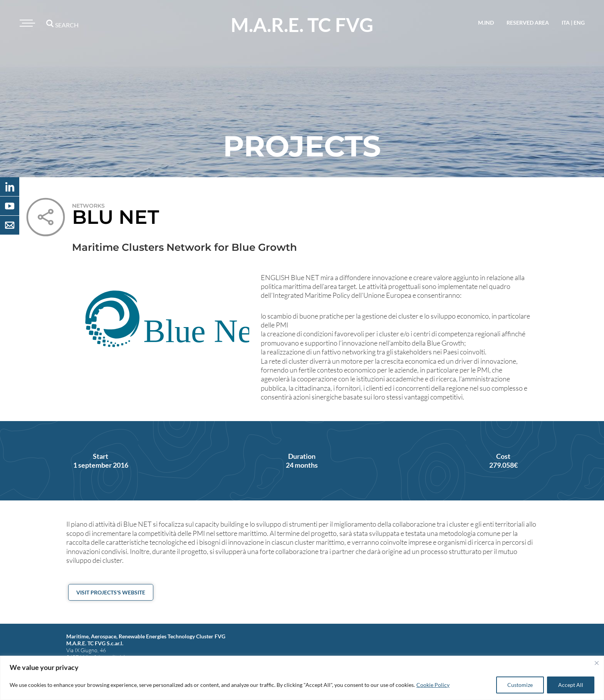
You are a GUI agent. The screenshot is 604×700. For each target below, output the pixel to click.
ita (566, 23)
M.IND (486, 23)
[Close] (597, 663)
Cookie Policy (433, 685)
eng (579, 23)
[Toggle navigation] (26, 23)
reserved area (528, 23)
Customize (520, 685)
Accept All (571, 685)
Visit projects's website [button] (111, 592)
